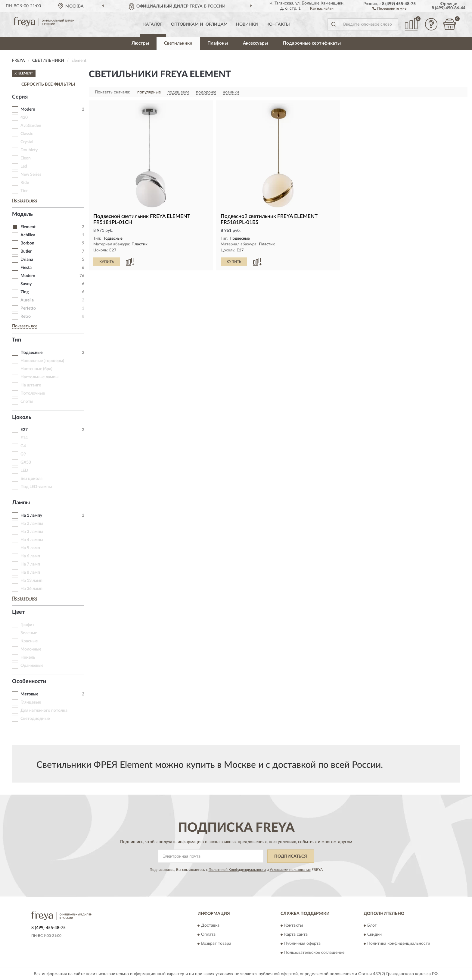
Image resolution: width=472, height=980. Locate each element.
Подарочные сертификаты (312, 43)
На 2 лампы (32, 524)
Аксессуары (255, 43)
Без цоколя (31, 479)
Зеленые (29, 633)
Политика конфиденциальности (399, 944)
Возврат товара (216, 944)
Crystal (27, 142)
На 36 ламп (31, 589)
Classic (27, 134)
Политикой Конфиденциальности (237, 870)
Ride (25, 183)
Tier (24, 191)
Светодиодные (35, 719)
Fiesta (26, 268)
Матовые (29, 694)
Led (24, 166)
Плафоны (218, 43)
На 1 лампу (31, 515)
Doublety (29, 150)
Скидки (374, 934)
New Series (31, 175)
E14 (24, 438)
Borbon (27, 243)
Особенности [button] (29, 682)
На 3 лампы (32, 532)
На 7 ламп (30, 564)
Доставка (210, 925)
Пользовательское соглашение (314, 953)
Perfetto (28, 308)
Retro (26, 317)
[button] (389, 8)
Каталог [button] (153, 24)
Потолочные (33, 393)
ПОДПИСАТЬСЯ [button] (291, 856)
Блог (372, 925)
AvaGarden (31, 126)
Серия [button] (20, 97)
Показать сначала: (113, 92)
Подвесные (31, 353)
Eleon (26, 158)
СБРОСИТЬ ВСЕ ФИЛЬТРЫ (48, 84)
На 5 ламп (30, 548)
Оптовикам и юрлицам (199, 24)
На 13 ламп (31, 581)
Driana (27, 260)
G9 (23, 454)
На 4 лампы (32, 540)
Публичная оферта (302, 944)
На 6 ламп (30, 556)
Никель (28, 657)
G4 (23, 446)
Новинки (247, 24)
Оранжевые (32, 666)
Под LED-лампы (36, 487)
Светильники (178, 43)
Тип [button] (17, 340)
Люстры (140, 43)
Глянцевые (31, 702)
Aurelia (27, 300)
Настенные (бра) (36, 369)
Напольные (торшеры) (42, 361)
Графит (27, 625)
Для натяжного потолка (44, 711)
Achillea (28, 235)
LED (24, 471)
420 (24, 118)
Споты (27, 402)
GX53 (26, 462)
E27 (24, 430)
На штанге (31, 385)
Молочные (31, 649)
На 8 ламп (30, 572)
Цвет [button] (18, 612)
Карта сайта (296, 934)
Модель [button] (22, 214)
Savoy (26, 284)
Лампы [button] (21, 503)
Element (28, 227)
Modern (28, 109)
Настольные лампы (39, 377)
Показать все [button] (25, 200)
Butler (26, 251)
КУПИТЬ (107, 262)
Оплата (208, 934)
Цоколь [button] (22, 418)
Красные (29, 641)
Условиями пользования (290, 870)
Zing (25, 292)
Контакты (278, 24)
